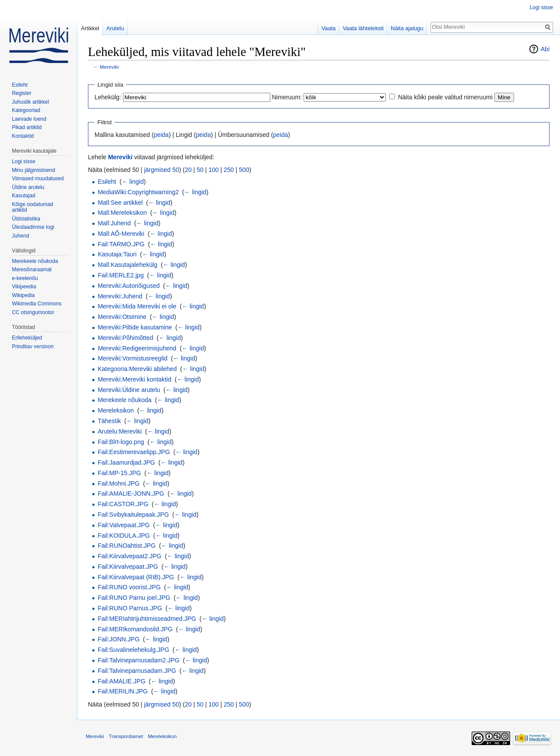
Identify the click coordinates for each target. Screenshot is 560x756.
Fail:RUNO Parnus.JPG (130, 608)
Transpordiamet (126, 736)
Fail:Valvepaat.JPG (124, 525)
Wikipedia (23, 295)
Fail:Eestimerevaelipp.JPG (134, 452)
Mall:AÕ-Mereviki (121, 234)
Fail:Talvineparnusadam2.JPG (138, 660)
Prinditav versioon (33, 346)
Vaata (329, 28)
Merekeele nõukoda (124, 400)
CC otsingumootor (33, 312)
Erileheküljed (27, 338)
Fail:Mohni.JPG (119, 483)
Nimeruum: (287, 97)
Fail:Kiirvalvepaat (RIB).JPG (136, 577)
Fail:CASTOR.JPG (123, 504)
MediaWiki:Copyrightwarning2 (138, 192)
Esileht (107, 182)
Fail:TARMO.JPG (121, 244)
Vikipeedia (24, 287)
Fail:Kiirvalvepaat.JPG (128, 567)
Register (22, 93)
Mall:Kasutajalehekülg (127, 265)
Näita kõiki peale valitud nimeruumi (445, 97)
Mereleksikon (115, 410)
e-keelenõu (25, 278)
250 (229, 170)
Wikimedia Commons (37, 304)
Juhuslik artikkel (30, 102)
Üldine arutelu (28, 187)
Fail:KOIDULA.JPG (124, 535)
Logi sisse (541, 7)
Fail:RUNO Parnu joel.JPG (134, 598)
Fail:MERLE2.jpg (121, 275)
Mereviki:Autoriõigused (129, 286)
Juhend (20, 236)
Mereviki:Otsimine (122, 317)
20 (189, 170)
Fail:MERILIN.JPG (122, 691)
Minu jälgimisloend (33, 170)
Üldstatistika (26, 219)
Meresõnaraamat (32, 269)
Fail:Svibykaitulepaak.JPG (133, 514)
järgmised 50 (161, 170)
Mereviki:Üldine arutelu (129, 390)
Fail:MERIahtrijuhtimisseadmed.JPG (147, 619)
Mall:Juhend (114, 223)
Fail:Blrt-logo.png (121, 442)
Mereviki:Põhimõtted (125, 338)
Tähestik (109, 421)
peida (161, 135)
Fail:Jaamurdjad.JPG (126, 462)
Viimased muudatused (38, 178)
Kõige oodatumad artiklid (32, 207)
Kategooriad (26, 110)
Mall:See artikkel (120, 203)
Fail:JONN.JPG (119, 639)
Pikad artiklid (27, 127)
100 (214, 170)
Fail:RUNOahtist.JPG (126, 546)
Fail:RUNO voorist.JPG (129, 587)
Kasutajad (23, 196)
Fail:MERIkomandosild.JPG (135, 629)
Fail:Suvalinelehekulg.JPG (133, 650)
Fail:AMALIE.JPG (121, 681)
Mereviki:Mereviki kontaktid (134, 379)
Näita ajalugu (407, 28)
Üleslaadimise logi (33, 227)
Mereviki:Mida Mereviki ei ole (137, 306)
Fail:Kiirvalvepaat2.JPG (129, 556)
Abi (545, 49)
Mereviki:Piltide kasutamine (135, 327)
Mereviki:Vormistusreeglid (133, 358)
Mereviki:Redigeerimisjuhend (137, 348)
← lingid (133, 182)
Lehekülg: (108, 97)
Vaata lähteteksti (363, 28)
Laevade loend (29, 119)
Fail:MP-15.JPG (119, 473)
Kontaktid (23, 136)
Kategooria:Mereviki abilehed (137, 369)
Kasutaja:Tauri (117, 254)
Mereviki (109, 67)
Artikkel (90, 28)
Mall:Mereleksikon (122, 213)
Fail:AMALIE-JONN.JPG (131, 493)
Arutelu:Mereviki (119, 431)
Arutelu (115, 28)
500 (244, 170)
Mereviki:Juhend (120, 296)
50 (200, 170)
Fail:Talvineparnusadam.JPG (137, 671)
